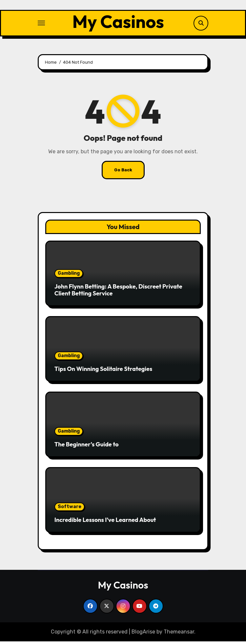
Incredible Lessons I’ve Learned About (105, 522)
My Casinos (118, 23)
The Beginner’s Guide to (87, 447)
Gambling (69, 276)
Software (70, 509)
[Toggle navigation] (41, 24)
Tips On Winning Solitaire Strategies (103, 371)
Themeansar (179, 634)
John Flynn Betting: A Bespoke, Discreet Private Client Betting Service (118, 292)
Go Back (123, 172)
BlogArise (143, 634)
